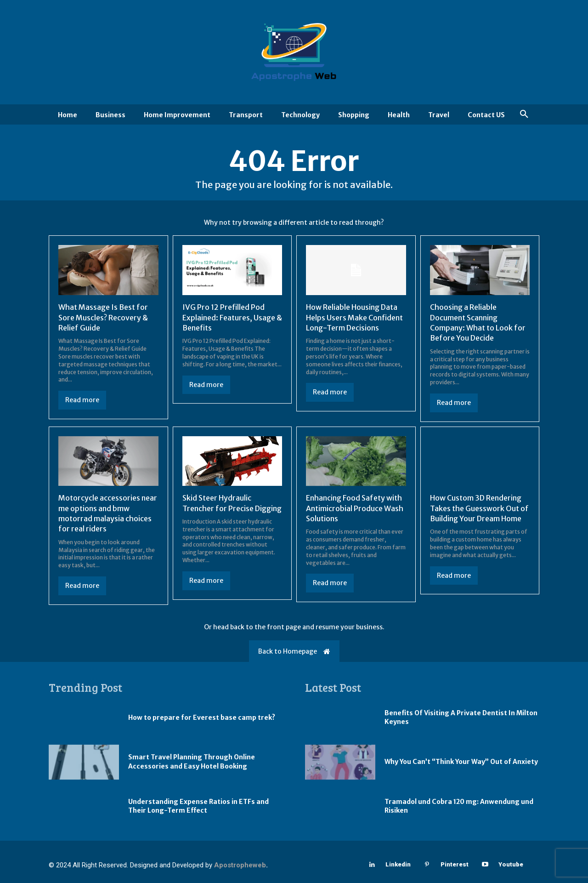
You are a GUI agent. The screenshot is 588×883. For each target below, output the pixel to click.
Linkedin (398, 864)
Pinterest (455, 864)
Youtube (511, 864)
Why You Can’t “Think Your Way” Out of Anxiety (461, 762)
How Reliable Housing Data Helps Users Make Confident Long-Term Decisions (354, 317)
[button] (524, 114)
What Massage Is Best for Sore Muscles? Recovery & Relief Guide (103, 317)
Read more (82, 400)
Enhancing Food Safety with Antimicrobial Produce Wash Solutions (355, 508)
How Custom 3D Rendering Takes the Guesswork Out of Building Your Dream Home (479, 508)
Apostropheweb (240, 865)
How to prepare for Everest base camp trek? (202, 718)
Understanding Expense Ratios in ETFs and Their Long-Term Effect (198, 806)
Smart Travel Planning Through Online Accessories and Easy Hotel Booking (192, 762)
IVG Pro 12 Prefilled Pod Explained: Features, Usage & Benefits (232, 317)
